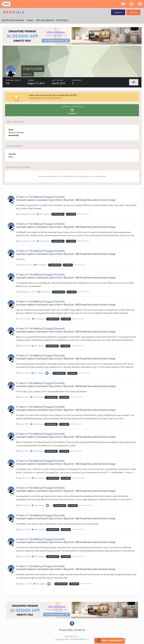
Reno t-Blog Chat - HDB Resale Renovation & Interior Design (86, 200)
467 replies (43, 214)
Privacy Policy (66, 630)
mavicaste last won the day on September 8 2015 (53, 95)
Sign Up (133, 12)
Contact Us (80, 630)
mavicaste (21, 200)
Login (118, 12)
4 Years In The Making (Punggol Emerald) (40, 197)
